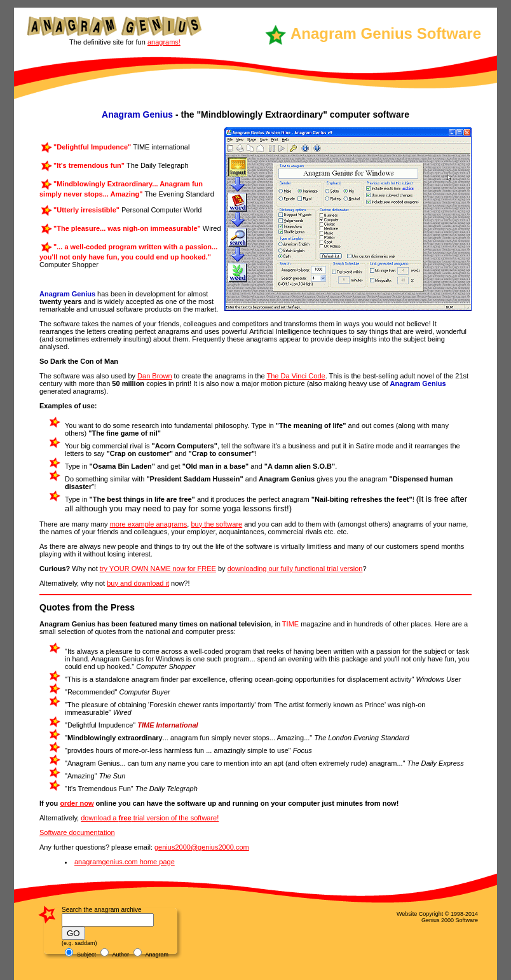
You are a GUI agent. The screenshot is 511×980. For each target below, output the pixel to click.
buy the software (216, 524)
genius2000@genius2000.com (202, 847)
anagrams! (164, 42)
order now (77, 803)
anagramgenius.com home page (125, 862)
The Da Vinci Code (296, 376)
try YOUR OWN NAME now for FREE (158, 569)
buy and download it (138, 583)
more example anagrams (149, 524)
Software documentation (77, 832)
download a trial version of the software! (150, 818)
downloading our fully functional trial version (295, 569)
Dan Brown (154, 376)
